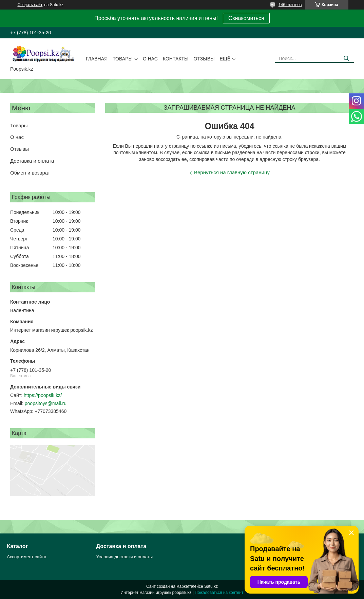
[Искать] (346, 59)
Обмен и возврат (30, 173)
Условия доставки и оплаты (124, 557)
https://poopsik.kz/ (43, 395)
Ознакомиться (246, 18)
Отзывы (204, 59)
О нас (150, 59)
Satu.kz (211, 586)
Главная (97, 59)
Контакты (176, 59)
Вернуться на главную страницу (232, 172)
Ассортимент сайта (26, 557)
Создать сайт (30, 5)
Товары (123, 59)
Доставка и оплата (32, 161)
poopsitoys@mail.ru (46, 403)
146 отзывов (290, 5)
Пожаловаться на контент (219, 593)
